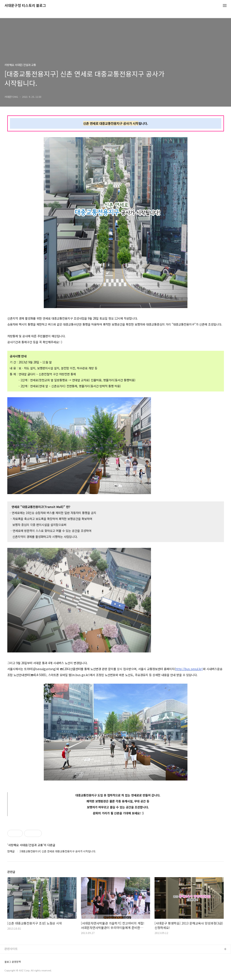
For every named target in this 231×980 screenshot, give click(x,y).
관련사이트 (11, 949)
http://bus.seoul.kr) (189, 669)
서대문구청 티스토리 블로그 (25, 6)
